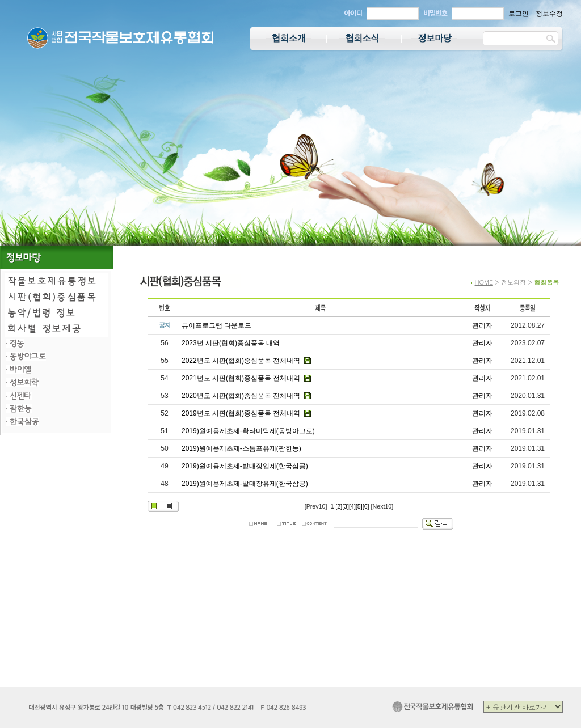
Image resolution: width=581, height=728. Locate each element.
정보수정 (549, 14)
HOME (484, 282)
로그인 (519, 14)
